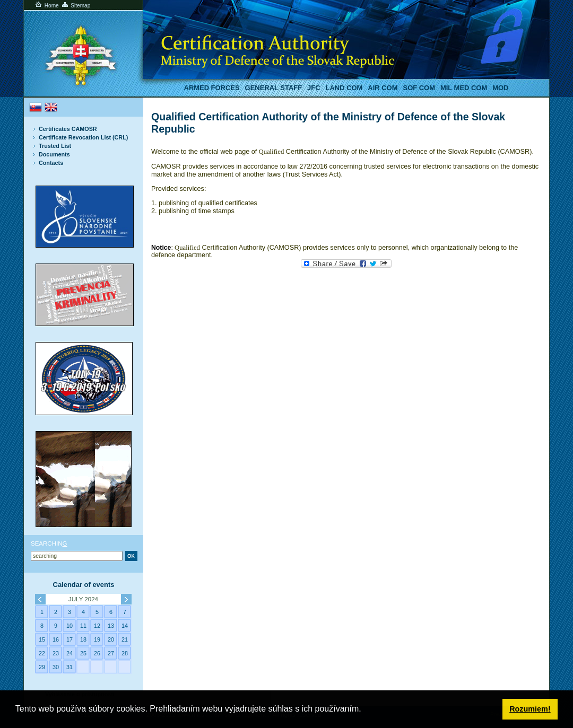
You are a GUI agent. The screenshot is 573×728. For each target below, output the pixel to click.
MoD (500, 88)
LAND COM (344, 88)
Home (46, 6)
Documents (54, 154)
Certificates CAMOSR (68, 129)
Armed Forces (212, 88)
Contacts (51, 163)
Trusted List (55, 146)
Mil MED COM (464, 88)
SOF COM (419, 88)
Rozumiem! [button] (530, 709)
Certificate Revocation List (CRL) (83, 137)
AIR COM (383, 88)
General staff (274, 88)
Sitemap (76, 6)
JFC (314, 88)
